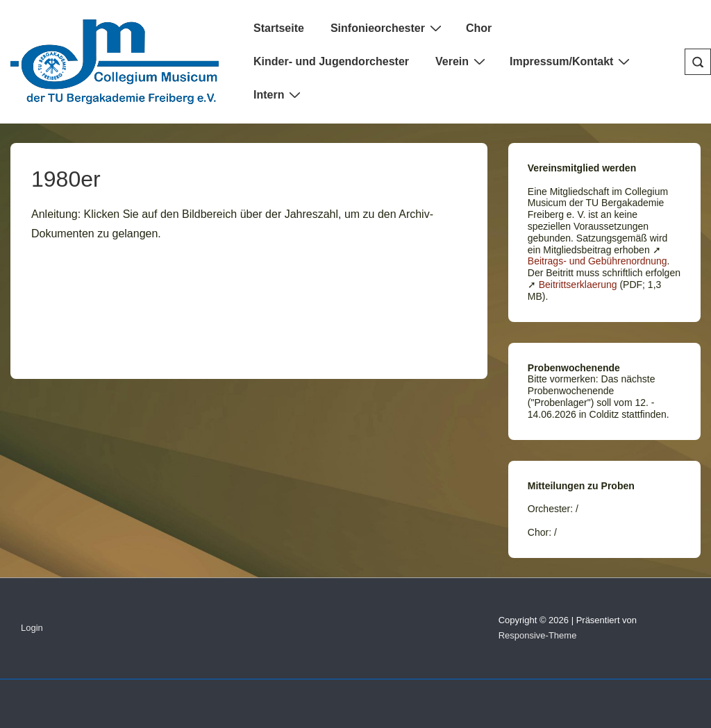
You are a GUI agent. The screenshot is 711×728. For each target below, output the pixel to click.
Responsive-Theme (538, 635)
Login (32, 628)
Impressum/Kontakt (571, 61)
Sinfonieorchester (388, 28)
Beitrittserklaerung (578, 285)
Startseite (279, 28)
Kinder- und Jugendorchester (331, 61)
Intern (279, 94)
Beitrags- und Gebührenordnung (597, 261)
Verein (462, 61)
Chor (479, 28)
